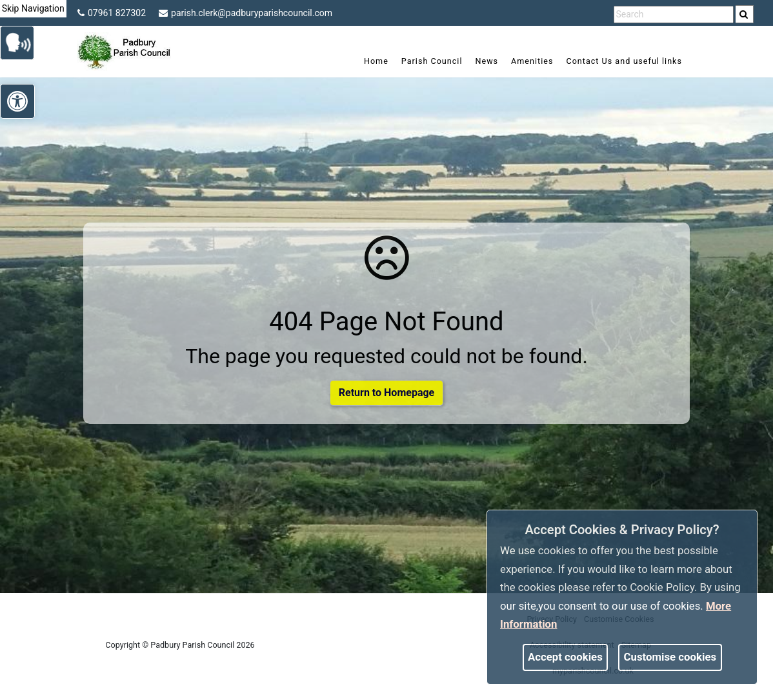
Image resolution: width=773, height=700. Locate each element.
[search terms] (674, 15)
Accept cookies (565, 657)
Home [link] (376, 61)
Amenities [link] (532, 61)
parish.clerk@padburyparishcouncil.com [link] (246, 13)
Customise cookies (670, 657)
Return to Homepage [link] (386, 393)
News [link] (487, 61)
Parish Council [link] (432, 61)
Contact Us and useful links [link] (624, 61)
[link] (744, 14)
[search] (745, 14)
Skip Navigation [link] (33, 8)
